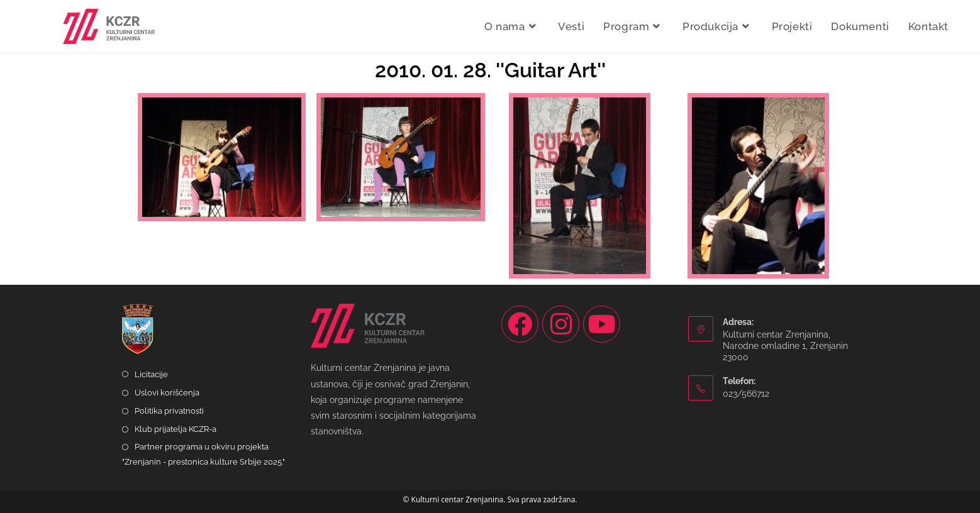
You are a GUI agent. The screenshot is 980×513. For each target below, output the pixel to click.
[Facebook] (520, 324)
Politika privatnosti (169, 411)
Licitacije (151, 374)
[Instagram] (561, 324)
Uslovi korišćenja (167, 393)
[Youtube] (602, 324)
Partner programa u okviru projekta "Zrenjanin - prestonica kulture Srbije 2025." (203, 454)
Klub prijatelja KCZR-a (175, 429)
